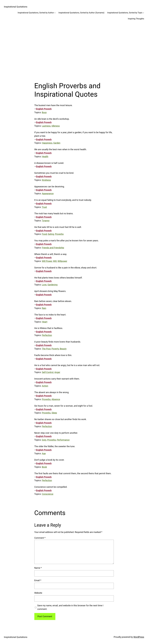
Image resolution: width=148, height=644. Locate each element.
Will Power (47, 261)
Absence (56, 399)
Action (45, 386)
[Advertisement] (74, 49)
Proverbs (59, 234)
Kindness (46, 180)
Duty (44, 440)
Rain (44, 308)
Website (38, 593)
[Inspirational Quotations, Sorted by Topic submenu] (143, 13)
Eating (51, 234)
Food (44, 234)
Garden (57, 143)
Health (45, 156)
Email (38, 580)
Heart (45, 322)
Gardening (53, 285)
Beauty (63, 349)
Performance (63, 440)
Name (38, 568)
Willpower (62, 261)
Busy (44, 112)
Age (44, 453)
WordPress (139, 637)
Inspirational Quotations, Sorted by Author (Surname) (81, 13)
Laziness (46, 126)
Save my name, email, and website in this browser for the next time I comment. (70, 607)
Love (44, 285)
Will (55, 261)
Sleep (54, 413)
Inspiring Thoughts (136, 19)
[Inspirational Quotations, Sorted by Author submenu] (55, 13)
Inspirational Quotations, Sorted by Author (36, 13)
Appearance (48, 193)
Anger (57, 372)
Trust (44, 207)
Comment (40, 538)
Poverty (55, 349)
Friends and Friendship (53, 248)
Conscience (48, 494)
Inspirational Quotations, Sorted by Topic (125, 13)
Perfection (47, 335)
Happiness (47, 143)
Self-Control (48, 372)
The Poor (46, 349)
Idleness (56, 126)
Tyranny (46, 221)
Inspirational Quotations (16, 7)
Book (44, 467)
